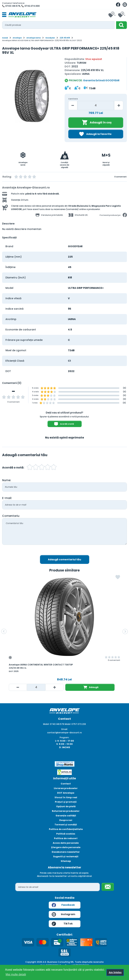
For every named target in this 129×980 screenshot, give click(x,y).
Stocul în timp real (66, 797)
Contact (66, 784)
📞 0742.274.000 (30, 6)
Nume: (7, 480)
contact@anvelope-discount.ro (64, 733)
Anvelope (17, 38)
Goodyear (50, 38)
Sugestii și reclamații (66, 856)
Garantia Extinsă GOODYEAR (101, 80)
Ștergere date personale (66, 847)
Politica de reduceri (66, 838)
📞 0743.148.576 (11, 6)
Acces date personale (66, 843)
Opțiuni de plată (66, 806)
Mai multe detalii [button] (16, 974)
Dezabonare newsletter (66, 852)
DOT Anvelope (66, 793)
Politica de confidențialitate (66, 829)
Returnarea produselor (66, 811)
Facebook (63, 905)
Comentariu (11, 516)
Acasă (5, 38)
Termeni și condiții (66, 825)
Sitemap (66, 861)
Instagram (64, 914)
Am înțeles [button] (115, 972)
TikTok (62, 924)
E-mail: (7, 498)
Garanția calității (66, 816)
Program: (64, 737)
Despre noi (66, 820)
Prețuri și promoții (66, 802)
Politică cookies (66, 834)
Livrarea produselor (66, 788)
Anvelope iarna (34, 38)
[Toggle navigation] (4, 15)
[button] (4, 631)
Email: (65, 729)
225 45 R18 (65, 38)
